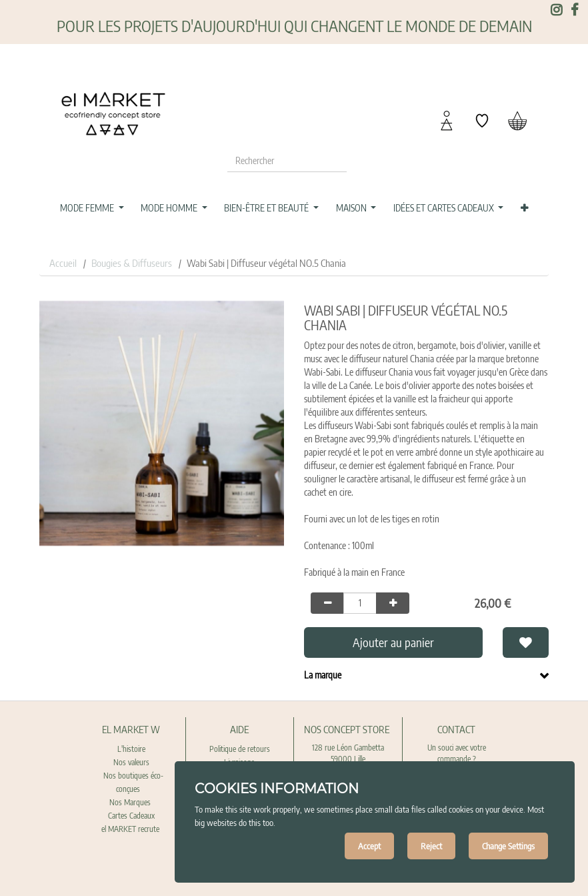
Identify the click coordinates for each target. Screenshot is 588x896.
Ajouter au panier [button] (393, 642)
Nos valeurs (131, 762)
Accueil (63, 263)
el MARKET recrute (131, 829)
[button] (524, 208)
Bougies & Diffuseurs (132, 263)
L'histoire (131, 749)
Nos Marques (131, 802)
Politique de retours (240, 749)
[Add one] (393, 603)
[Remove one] (327, 603)
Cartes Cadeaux (131, 816)
